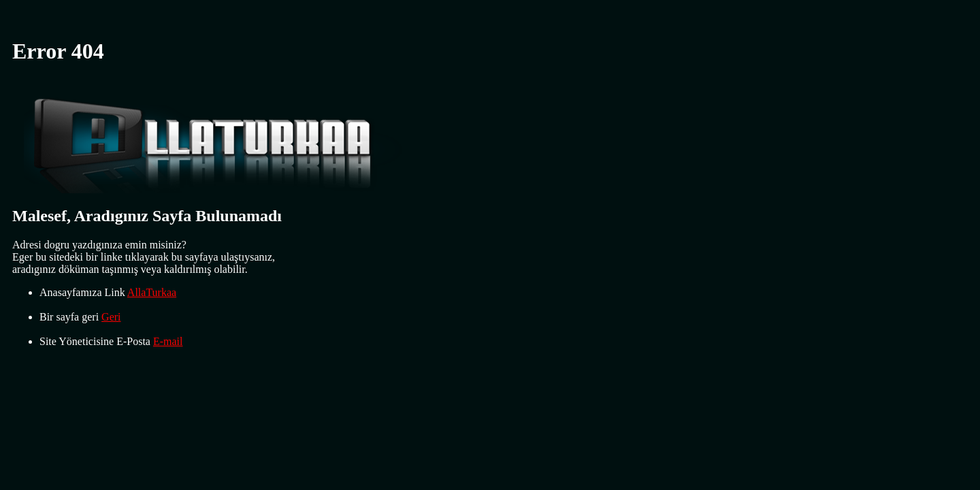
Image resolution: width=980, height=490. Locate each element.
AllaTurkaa (152, 292)
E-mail (168, 341)
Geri (111, 317)
